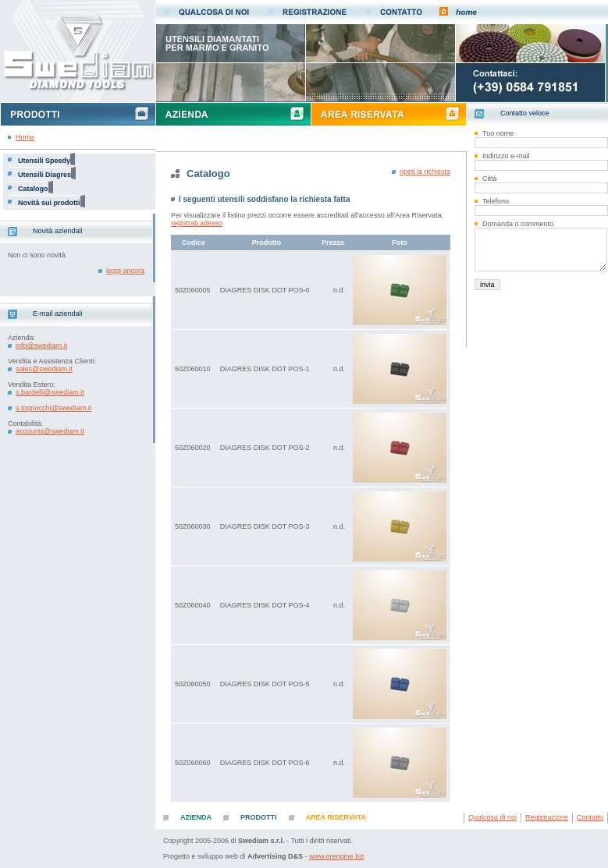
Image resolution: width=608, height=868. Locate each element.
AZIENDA (196, 817)
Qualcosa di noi (492, 817)
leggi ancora (125, 271)
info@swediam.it (41, 345)
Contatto (590, 817)
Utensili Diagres (44, 175)
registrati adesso (197, 223)
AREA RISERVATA (336, 817)
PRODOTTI (259, 817)
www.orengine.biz (337, 856)
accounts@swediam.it (50, 431)
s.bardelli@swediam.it (50, 392)
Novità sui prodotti (49, 203)
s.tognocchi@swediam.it (53, 408)
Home (25, 137)
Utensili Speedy (44, 161)
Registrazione (547, 817)
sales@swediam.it (44, 369)
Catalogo (33, 189)
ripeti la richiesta (425, 172)
